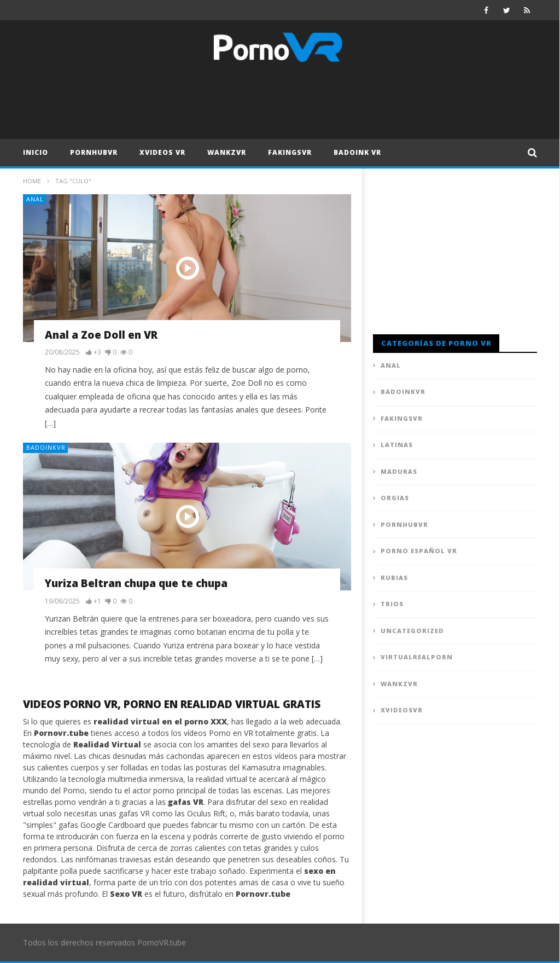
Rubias (394, 578)
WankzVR (227, 152)
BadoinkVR (46, 447)
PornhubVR (94, 152)
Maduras (399, 471)
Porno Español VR (419, 551)
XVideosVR (402, 710)
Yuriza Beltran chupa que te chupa (136, 583)
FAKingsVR (290, 152)
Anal (35, 199)
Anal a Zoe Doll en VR (101, 335)
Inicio (36, 152)
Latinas (397, 445)
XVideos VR (162, 152)
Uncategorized (412, 631)
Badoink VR (357, 152)
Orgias (395, 498)
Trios (392, 604)
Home (32, 181)
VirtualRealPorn (417, 657)
